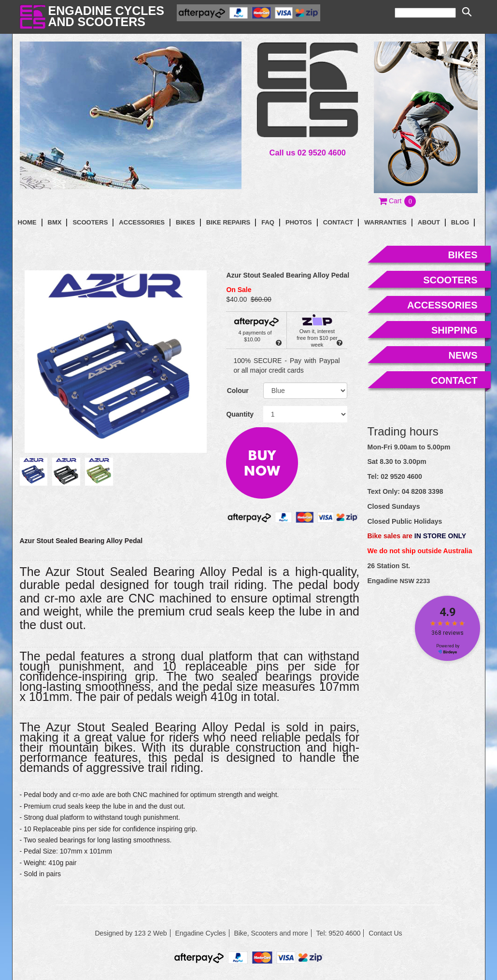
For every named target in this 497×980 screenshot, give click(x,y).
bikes (462, 255)
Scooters (90, 222)
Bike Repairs (228, 222)
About (429, 222)
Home (27, 222)
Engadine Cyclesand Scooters (106, 16)
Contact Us (385, 933)
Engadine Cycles (200, 933)
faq (268, 222)
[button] (398, 201)
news (463, 355)
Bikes (185, 222)
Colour (238, 391)
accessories (442, 305)
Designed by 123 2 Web (131, 933)
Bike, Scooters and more (271, 933)
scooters (450, 280)
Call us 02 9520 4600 (308, 153)
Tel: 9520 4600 (339, 933)
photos (299, 222)
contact (338, 222)
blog (460, 222)
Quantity (240, 414)
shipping (454, 330)
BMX (55, 222)
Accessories (142, 222)
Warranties (385, 222)
